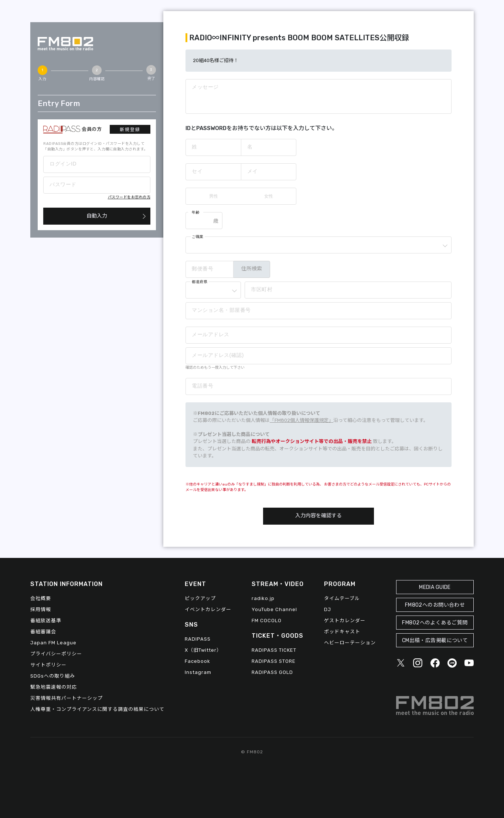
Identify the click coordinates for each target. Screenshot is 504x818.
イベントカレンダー (208, 609)
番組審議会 (43, 632)
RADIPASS (198, 639)
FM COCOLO (267, 621)
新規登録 (130, 130)
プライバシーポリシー (56, 654)
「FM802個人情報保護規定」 (302, 420)
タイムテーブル (342, 598)
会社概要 (41, 598)
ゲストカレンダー (345, 621)
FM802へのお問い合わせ (435, 605)
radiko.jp (263, 598)
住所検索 (252, 269)
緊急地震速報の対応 (54, 687)
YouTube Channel (274, 609)
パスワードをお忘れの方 (129, 197)
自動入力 (97, 216)
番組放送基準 (46, 621)
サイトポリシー (48, 665)
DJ (328, 609)
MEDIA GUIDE (435, 587)
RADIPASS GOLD (272, 672)
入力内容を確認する (319, 516)
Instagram (198, 672)
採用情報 (41, 609)
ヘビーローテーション (350, 643)
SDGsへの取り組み (53, 676)
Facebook (197, 661)
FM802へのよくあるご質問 (435, 623)
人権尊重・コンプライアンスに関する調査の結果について (97, 709)
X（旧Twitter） (203, 650)
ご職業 (198, 237)
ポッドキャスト (342, 632)
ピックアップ (200, 598)
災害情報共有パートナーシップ (67, 698)
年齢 (196, 212)
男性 (214, 196)
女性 (269, 196)
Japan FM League (53, 643)
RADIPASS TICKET (274, 650)
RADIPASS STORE (274, 661)
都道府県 (200, 282)
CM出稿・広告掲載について (435, 640)
